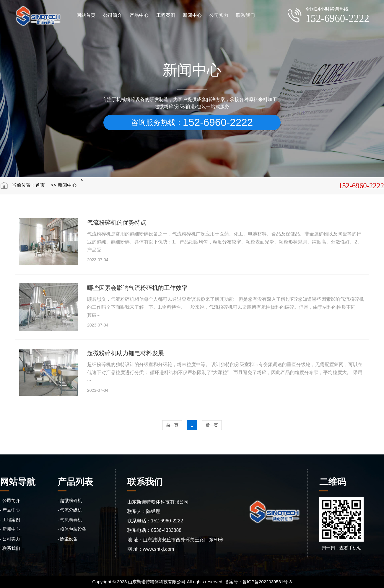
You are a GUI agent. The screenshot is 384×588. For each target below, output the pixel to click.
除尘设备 (69, 539)
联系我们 (245, 15)
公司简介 (113, 15)
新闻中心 (192, 15)
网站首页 (86, 15)
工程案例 (166, 15)
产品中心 (139, 15)
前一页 (172, 425)
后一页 (212, 425)
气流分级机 (71, 510)
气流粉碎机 (71, 520)
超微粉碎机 (71, 500)
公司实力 (219, 15)
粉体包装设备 (73, 529)
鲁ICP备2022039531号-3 (267, 582)
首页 (40, 185)
